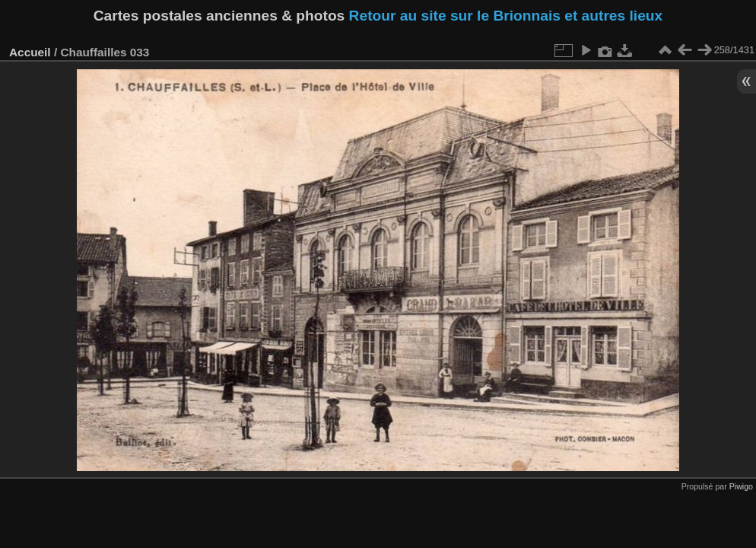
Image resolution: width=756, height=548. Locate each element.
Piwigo (741, 486)
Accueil (30, 52)
